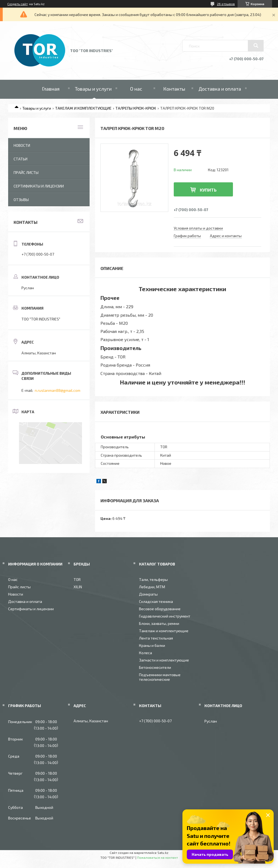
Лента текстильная (156, 638)
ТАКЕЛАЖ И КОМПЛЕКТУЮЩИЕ (83, 108)
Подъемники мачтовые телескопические (160, 677)
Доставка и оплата (220, 89)
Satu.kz (163, 853)
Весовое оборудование (160, 609)
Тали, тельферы (153, 579)
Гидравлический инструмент (165, 616)
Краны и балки (152, 645)
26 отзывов (226, 4)
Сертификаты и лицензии (39, 186)
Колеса (146, 653)
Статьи (20, 159)
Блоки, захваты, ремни (159, 623)
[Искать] (256, 46)
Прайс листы (26, 172)
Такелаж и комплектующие (164, 631)
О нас (136, 89)
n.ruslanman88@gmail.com (58, 390)
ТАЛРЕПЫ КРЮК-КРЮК (136, 108)
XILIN (78, 587)
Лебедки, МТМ (152, 587)
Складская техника (156, 601)
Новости (22, 145)
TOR (77, 579)
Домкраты (148, 594)
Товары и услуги (93, 89)
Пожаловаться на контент (157, 857)
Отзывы (21, 200)
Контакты (174, 89)
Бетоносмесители (155, 667)
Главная (51, 89)
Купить (208, 190)
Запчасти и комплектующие (164, 660)
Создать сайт (18, 4)
